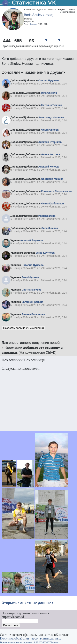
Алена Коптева (51, 154)
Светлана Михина (52, 179)
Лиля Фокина (50, 228)
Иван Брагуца (47, 216)
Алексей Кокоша (49, 167)
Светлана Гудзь (31, 290)
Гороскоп (34, 24)
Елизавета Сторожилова (57, 191)
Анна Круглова (45, 253)
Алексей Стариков (50, 142)
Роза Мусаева (30, 277)
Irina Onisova (49, 93)
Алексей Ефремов (32, 240)
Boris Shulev (33, 15)
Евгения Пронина (32, 302)
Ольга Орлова (50, 130)
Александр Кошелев (51, 117)
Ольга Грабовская (53, 203)
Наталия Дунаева (33, 265)
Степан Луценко (49, 80)
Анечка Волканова (33, 314)
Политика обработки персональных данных (30, 638)
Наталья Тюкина (52, 105)
